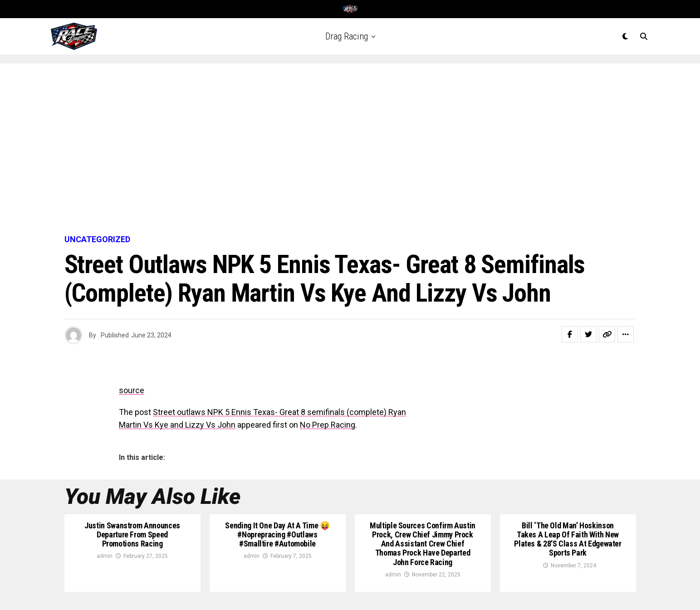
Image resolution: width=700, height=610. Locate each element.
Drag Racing (347, 36)
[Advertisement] (350, 150)
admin (105, 556)
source (132, 390)
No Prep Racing (328, 425)
